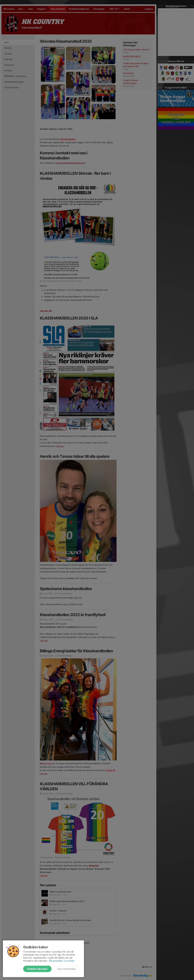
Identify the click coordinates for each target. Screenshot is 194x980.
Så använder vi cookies (62, 961)
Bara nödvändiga (67, 969)
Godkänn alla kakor (37, 969)
